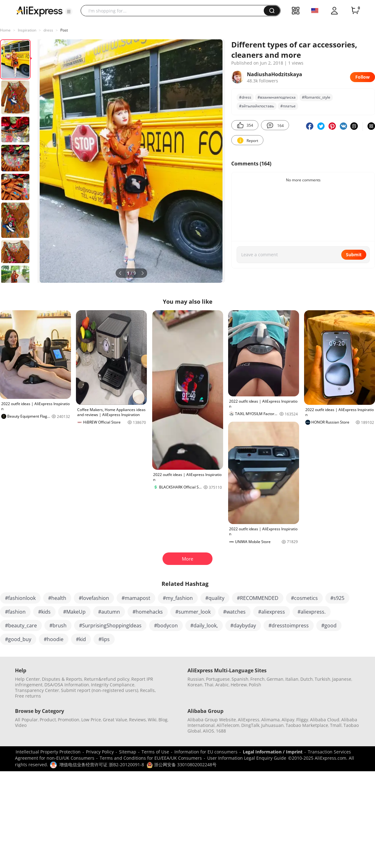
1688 (221, 731)
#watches (234, 612)
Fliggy (302, 720)
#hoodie (54, 639)
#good (329, 625)
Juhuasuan (272, 725)
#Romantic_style (316, 97)
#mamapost (136, 598)
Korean (195, 685)
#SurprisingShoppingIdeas (110, 625)
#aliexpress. (312, 612)
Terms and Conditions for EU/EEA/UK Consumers (151, 758)
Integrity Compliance (113, 685)
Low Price (91, 720)
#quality (215, 598)
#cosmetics (304, 598)
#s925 (337, 598)
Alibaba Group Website (212, 720)
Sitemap (128, 752)
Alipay (288, 720)
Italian (292, 679)
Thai (209, 685)
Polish (255, 685)
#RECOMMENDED (258, 598)
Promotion (69, 720)
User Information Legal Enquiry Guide (247, 758)
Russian (196, 679)
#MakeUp (74, 612)
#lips (104, 639)
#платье (288, 106)
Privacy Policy (100, 752)
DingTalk (250, 725)
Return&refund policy (107, 679)
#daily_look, (204, 625)
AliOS (208, 731)
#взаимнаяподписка (277, 97)
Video (21, 725)
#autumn (109, 612)
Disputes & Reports (62, 679)
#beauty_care (21, 625)
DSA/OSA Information (67, 685)
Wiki (152, 720)
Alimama (270, 720)
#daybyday (243, 625)
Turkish (322, 679)
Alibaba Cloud (325, 720)
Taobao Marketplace (307, 725)
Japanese (342, 679)
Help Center (27, 679)
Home (5, 30)
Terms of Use (155, 752)
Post (64, 30)
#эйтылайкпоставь (257, 106)
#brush (58, 625)
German (275, 679)
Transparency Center (37, 690)
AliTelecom (228, 725)
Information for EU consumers (206, 752)
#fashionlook (20, 598)
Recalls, (148, 690)
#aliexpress (272, 612)
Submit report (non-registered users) (100, 690)
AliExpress (249, 720)
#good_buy (18, 639)
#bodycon (166, 625)
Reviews (137, 720)
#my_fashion (178, 598)
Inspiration (27, 30)
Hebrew (239, 685)
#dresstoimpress (289, 625)
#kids (44, 612)
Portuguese (218, 679)
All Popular (26, 720)
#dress (245, 97)
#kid (81, 639)
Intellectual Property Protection (48, 752)
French (257, 679)
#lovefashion (94, 598)
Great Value (115, 720)
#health (57, 598)
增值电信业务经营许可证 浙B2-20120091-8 (102, 765)
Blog (163, 720)
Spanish (240, 679)
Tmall (336, 725)
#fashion (15, 612)
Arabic (222, 685)
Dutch (307, 679)
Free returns (28, 696)
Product (48, 720)
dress (48, 30)
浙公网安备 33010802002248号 (182, 765)
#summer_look (193, 612)
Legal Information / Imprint (273, 752)
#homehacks (148, 612)
